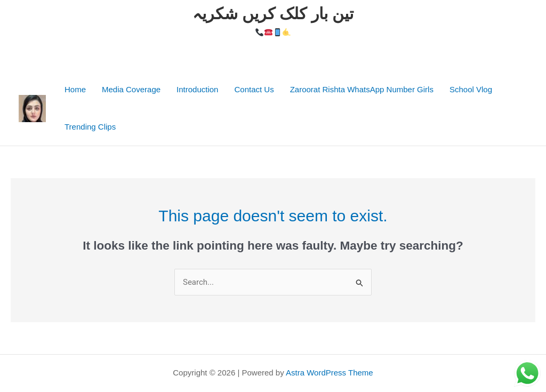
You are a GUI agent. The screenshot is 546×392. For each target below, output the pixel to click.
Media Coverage (131, 89)
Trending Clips (90, 127)
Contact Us (254, 89)
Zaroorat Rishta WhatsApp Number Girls (362, 89)
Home (75, 89)
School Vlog (471, 89)
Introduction (197, 89)
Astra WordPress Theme (330, 373)
